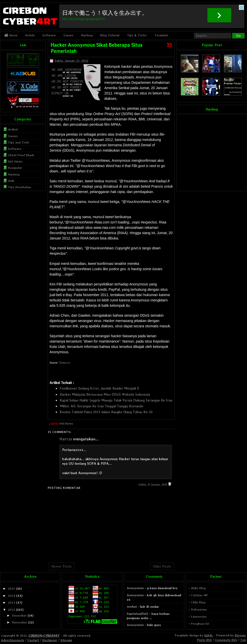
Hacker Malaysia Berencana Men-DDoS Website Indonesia (105, 394)
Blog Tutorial (110, 35)
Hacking (87, 35)
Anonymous (135, 588)
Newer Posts (61, 566)
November (20, 622)
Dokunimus (199, 609)
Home (11, 35)
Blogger (240, 635)
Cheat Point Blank (21, 155)
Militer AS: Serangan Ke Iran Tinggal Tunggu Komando (102, 406)
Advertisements (13, 640)
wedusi (132, 607)
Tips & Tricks (137, 35)
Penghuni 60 (200, 624)
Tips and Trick (19, 142)
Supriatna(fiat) (137, 614)
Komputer (15, 168)
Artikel (13, 129)
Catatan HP (199, 595)
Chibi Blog (198, 602)
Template (161, 35)
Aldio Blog (198, 588)
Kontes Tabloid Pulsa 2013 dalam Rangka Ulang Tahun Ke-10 (106, 412)
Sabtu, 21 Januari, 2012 (153, 485)
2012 (11, 610)
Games (68, 35)
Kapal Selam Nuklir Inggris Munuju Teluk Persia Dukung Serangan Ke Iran (116, 400)
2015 (12, 589)
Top (243, 640)
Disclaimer (50, 640)
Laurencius (199, 616)
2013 (12, 602)
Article (30, 35)
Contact (33, 640)
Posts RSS (204, 640)
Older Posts (162, 566)
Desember (19, 615)
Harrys (66, 439)
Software (49, 35)
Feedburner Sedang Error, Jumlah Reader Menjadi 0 (99, 388)
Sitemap (66, 640)
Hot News (66, 424)
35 (169, 45)
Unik (11, 181)
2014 (12, 596)
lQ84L (209, 635)
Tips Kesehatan (19, 187)
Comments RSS (226, 640)
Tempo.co (64, 363)
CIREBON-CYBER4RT (44, 635)
